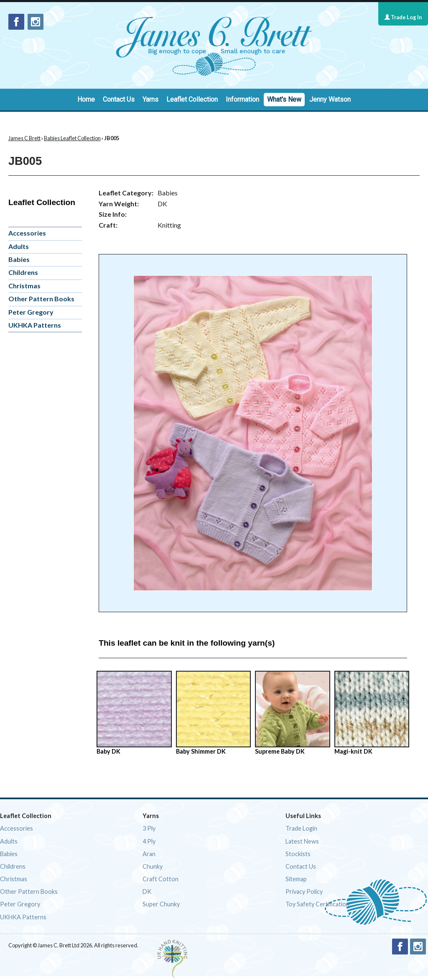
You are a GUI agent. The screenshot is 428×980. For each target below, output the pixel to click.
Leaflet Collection (192, 99)
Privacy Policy (304, 891)
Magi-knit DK (372, 713)
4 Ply (149, 841)
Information (242, 99)
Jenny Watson (330, 99)
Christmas (24, 286)
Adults (19, 246)
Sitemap (296, 879)
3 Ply (149, 828)
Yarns (150, 99)
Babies (19, 259)
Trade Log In (403, 17)
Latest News (302, 841)
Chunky (153, 866)
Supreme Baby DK (292, 713)
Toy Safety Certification (317, 904)
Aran (149, 854)
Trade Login (301, 828)
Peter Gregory (31, 312)
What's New (284, 99)
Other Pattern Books (41, 299)
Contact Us (119, 99)
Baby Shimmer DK (213, 713)
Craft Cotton (160, 879)
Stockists (298, 854)
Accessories (27, 233)
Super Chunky (161, 904)
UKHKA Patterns (35, 325)
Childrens (23, 272)
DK (147, 891)
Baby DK (134, 713)
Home (86, 99)
